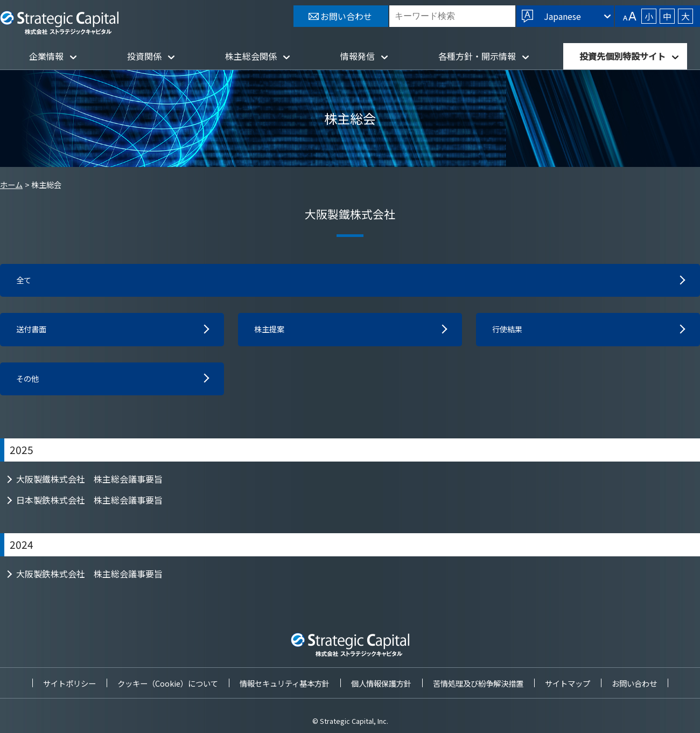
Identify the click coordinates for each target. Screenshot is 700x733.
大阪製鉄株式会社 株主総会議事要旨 (89, 578)
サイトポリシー (69, 683)
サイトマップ (568, 683)
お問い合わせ (634, 683)
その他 (29, 382)
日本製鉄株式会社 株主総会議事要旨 (89, 504)
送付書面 (33, 332)
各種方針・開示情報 (477, 56)
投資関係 (144, 56)
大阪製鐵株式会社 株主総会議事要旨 (89, 483)
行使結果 (509, 332)
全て (25, 281)
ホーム (11, 184)
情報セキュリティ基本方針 (285, 683)
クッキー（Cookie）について (168, 683)
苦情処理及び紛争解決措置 (478, 683)
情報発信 (358, 56)
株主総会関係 (251, 56)
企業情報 (46, 56)
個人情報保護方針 (381, 683)
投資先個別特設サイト (622, 56)
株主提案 (271, 332)
